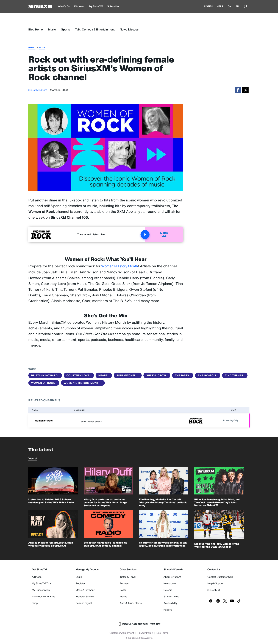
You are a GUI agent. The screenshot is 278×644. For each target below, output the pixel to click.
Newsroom (170, 583)
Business (125, 583)
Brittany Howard (44, 375)
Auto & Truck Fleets (131, 603)
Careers (168, 590)
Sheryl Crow (156, 375)
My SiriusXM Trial (42, 583)
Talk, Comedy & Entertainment (95, 29)
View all (33, 458)
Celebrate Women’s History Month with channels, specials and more (221, 344)
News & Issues (129, 29)
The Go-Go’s (207, 375)
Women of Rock (44, 421)
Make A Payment (85, 590)
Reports (168, 610)
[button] (238, 90)
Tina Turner (234, 375)
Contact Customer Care (220, 577)
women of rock (43, 383)
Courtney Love (78, 375)
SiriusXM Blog (171, 596)
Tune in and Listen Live (91, 234)
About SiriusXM (172, 577)
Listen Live (156, 234)
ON (230, 6)
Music (52, 29)
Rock (42, 47)
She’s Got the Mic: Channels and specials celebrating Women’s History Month (220, 354)
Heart (103, 375)
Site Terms (162, 633)
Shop (35, 603)
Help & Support (216, 583)
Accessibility (170, 603)
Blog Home (36, 29)
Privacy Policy (145, 633)
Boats (123, 590)
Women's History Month (82, 383)
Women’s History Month (120, 266)
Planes (123, 596)
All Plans (37, 577)
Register (80, 583)
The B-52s (182, 375)
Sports (66, 29)
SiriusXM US (214, 590)
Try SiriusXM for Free (44, 596)
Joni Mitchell (127, 375)
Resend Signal (84, 603)
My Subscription (41, 590)
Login (79, 577)
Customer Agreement (122, 633)
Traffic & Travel (128, 577)
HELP (220, 6)
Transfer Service (85, 596)
